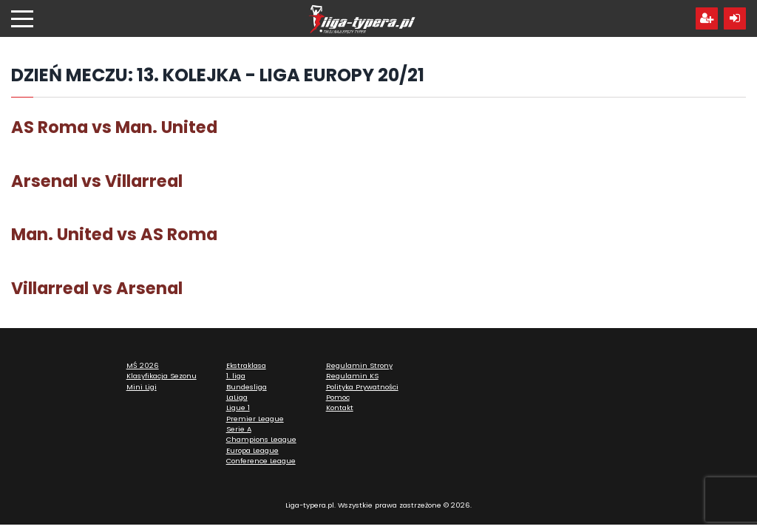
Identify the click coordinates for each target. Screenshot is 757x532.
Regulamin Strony (359, 365)
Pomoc (338, 397)
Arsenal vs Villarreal (97, 181)
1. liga (236, 376)
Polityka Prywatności (362, 387)
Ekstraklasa (246, 365)
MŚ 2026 (143, 365)
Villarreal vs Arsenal (97, 288)
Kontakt (340, 407)
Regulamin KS (352, 376)
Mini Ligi (142, 387)
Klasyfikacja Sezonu (162, 376)
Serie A (239, 429)
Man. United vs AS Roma (114, 234)
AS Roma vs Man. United (114, 127)
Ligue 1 (238, 407)
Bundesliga (247, 387)
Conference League (261, 461)
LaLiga (237, 397)
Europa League (252, 450)
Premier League (255, 419)
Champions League (261, 439)
